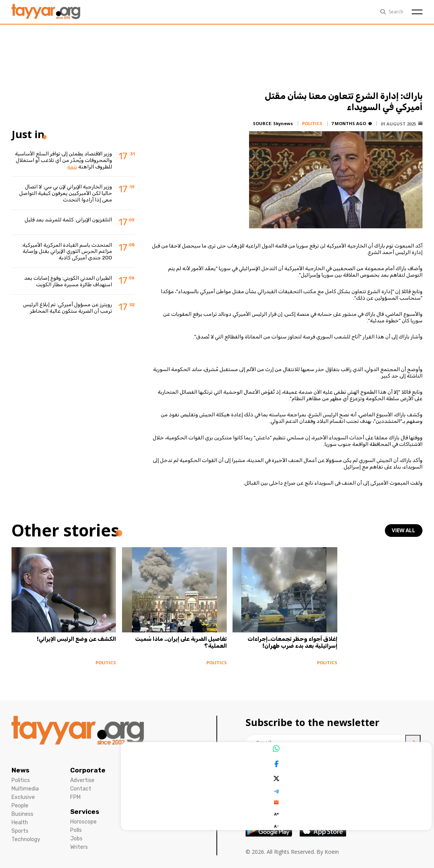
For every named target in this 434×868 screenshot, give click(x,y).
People (20, 800)
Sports (20, 825)
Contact (81, 783)
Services (85, 806)
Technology (26, 834)
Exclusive (23, 791)
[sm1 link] (374, 768)
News (21, 764)
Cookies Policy (147, 791)
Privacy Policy (146, 775)
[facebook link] (253, 768)
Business (22, 808)
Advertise (82, 775)
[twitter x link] (299, 768)
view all (404, 531)
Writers (79, 841)
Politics (21, 775)
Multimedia (25, 783)
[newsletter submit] (413, 737)
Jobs (76, 833)
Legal (138, 764)
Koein (332, 846)
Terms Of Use (146, 783)
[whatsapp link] (351, 768)
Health (20, 817)
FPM (75, 791)
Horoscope (83, 816)
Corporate (88, 764)
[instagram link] (276, 768)
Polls (76, 824)
